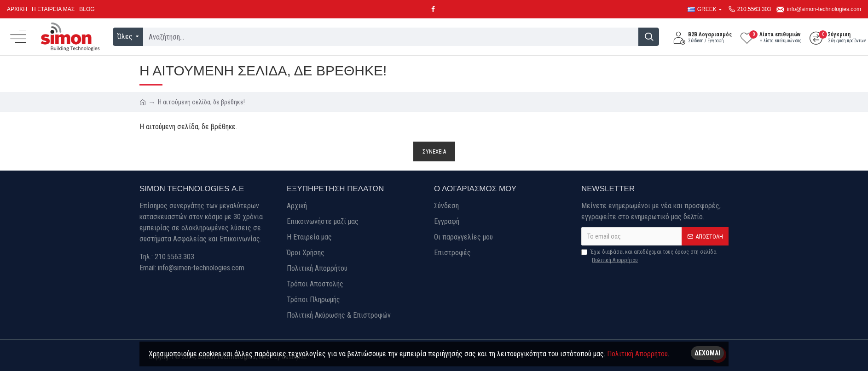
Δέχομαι (707, 353)
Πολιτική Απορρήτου (637, 354)
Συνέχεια (434, 151)
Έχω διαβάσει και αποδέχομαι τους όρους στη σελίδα (649, 257)
